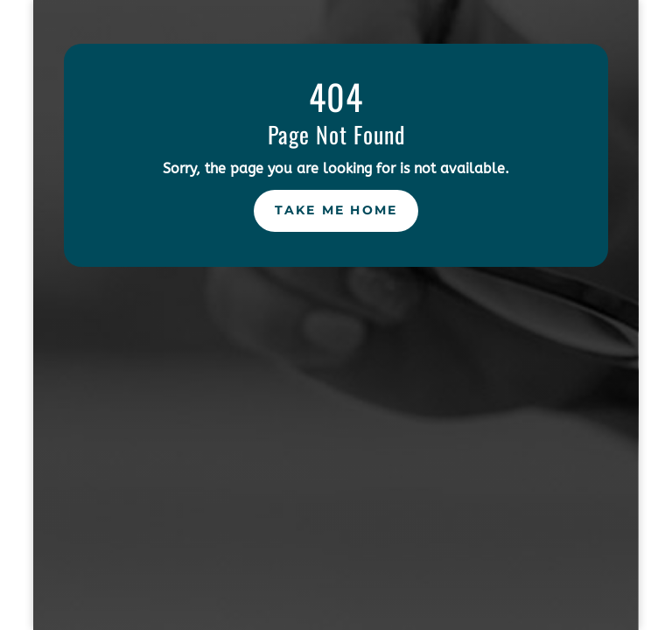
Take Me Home (336, 210)
